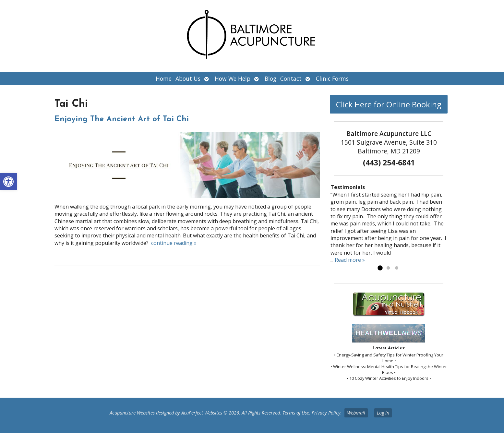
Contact (291, 78)
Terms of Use (296, 413)
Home (164, 78)
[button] (8, 182)
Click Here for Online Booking (389, 104)
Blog (270, 78)
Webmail (356, 413)
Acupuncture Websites (132, 413)
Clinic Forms (332, 78)
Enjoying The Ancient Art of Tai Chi (122, 119)
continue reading (174, 243)
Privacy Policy (326, 413)
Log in (383, 413)
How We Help (233, 78)
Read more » (350, 260)
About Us (188, 78)
